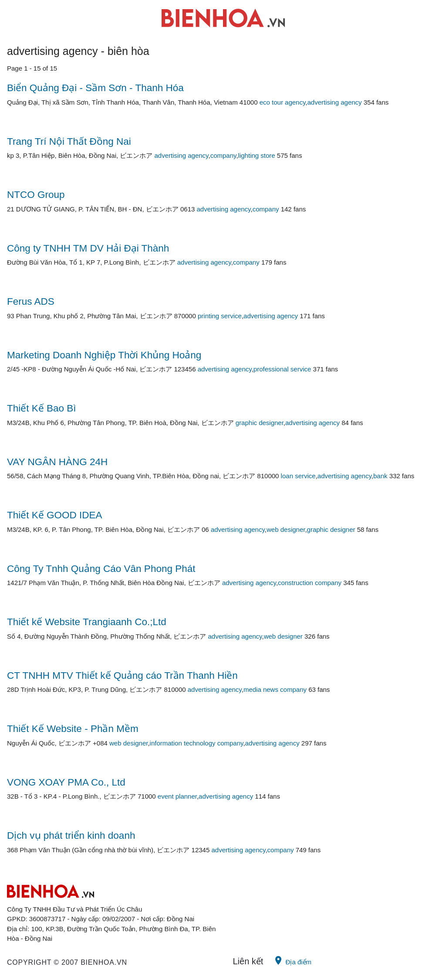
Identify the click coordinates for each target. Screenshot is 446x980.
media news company (275, 689)
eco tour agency (283, 102)
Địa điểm (292, 960)
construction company (310, 583)
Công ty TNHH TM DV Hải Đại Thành (88, 248)
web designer (286, 529)
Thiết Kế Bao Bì (42, 408)
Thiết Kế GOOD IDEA (55, 515)
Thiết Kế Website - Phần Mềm (73, 729)
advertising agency (334, 102)
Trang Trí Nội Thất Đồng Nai (69, 141)
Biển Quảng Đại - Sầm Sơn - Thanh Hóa (95, 88)
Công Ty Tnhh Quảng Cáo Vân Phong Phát (101, 569)
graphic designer (260, 423)
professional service (282, 369)
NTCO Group (36, 195)
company (223, 155)
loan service (298, 476)
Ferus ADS (31, 301)
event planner (177, 796)
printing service (220, 316)
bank (380, 476)
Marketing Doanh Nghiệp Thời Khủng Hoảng (104, 355)
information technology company (197, 743)
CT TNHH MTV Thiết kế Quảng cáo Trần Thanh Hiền (122, 675)
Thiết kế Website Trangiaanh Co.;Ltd (87, 622)
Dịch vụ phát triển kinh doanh (71, 835)
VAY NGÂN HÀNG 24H (57, 462)
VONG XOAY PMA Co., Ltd (66, 782)
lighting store (257, 155)
